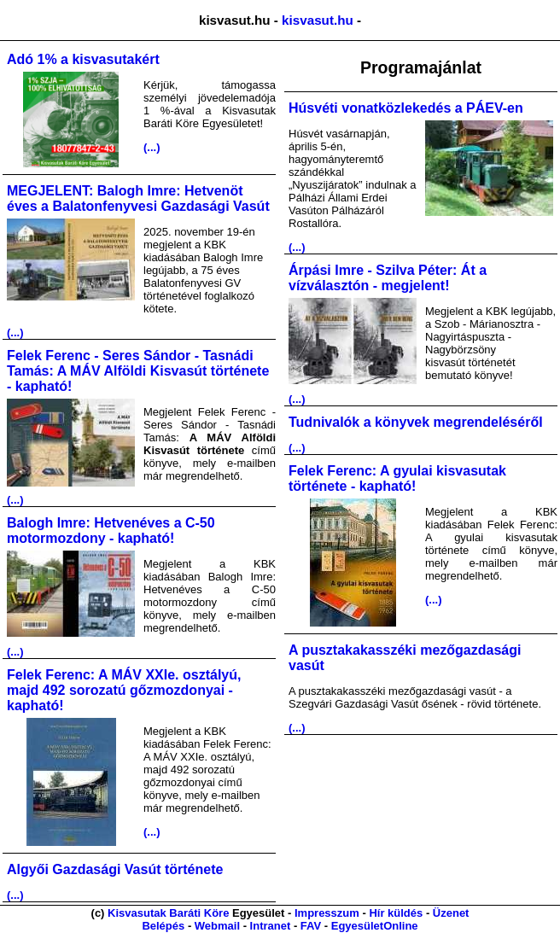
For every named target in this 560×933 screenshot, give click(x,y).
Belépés (163, 926)
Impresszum (327, 913)
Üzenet (451, 913)
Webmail (217, 926)
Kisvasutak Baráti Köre (168, 913)
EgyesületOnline (375, 926)
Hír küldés (396, 913)
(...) (152, 147)
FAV (311, 926)
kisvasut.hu (318, 20)
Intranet (271, 926)
